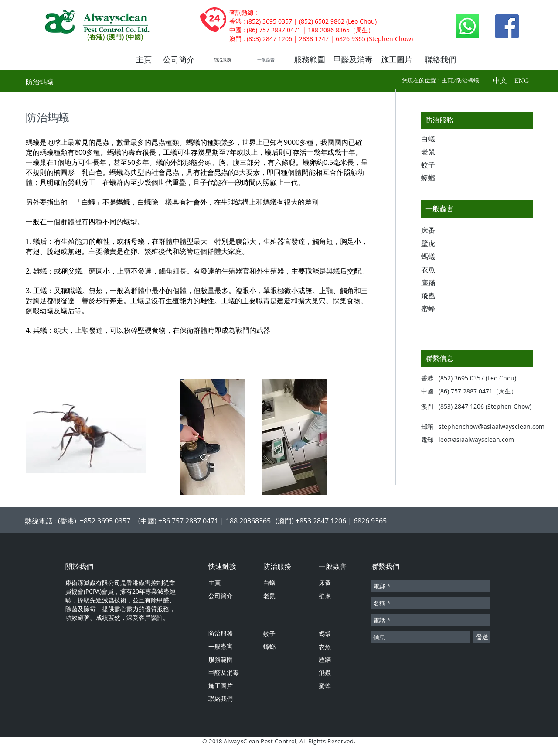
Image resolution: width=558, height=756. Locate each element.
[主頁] (144, 60)
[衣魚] (436, 270)
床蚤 (325, 583)
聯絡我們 (221, 699)
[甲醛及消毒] (353, 60)
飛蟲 (325, 672)
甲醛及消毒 (224, 672)
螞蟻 (325, 634)
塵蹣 (325, 659)
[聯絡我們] (440, 60)
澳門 (235, 39)
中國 (235, 30)
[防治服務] (222, 60)
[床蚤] (436, 231)
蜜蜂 (325, 686)
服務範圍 (221, 659)
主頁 (447, 80)
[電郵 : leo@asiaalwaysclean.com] (474, 440)
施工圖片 (221, 686)
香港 (235, 21)
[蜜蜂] (436, 309)
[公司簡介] (179, 60)
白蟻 (269, 583)
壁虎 (325, 596)
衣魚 (325, 647)
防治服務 (277, 566)
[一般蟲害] (266, 60)
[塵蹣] (436, 283)
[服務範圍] (310, 60)
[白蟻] (436, 139)
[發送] (482, 637)
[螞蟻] (436, 257)
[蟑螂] (436, 178)
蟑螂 (269, 647)
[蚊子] (436, 165)
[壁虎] (436, 244)
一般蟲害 (333, 566)
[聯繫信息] (477, 359)
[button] (500, 81)
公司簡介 (221, 596)
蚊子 (269, 634)
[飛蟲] (436, 296)
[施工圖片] (397, 60)
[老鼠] (436, 152)
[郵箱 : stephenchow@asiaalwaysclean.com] (487, 427)
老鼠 (269, 596)
